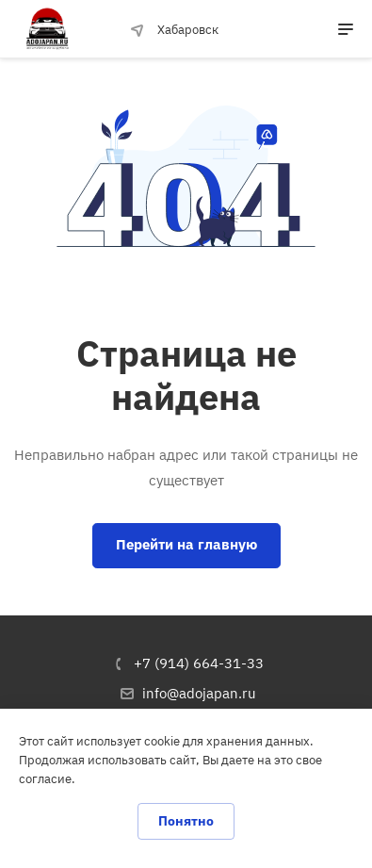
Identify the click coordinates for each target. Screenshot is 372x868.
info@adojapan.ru (199, 693)
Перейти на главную (186, 544)
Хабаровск (175, 30)
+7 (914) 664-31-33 (199, 663)
